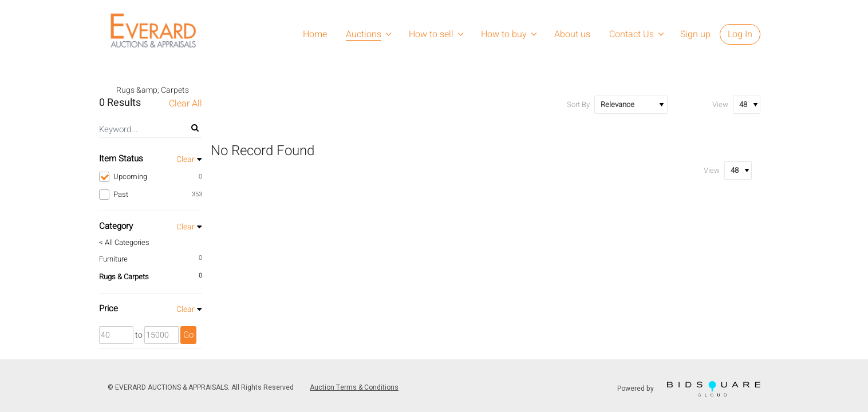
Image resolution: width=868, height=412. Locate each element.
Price (108, 308)
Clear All (186, 104)
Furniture (113, 259)
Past (151, 195)
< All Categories (124, 243)
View (720, 104)
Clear (186, 159)
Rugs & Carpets (124, 277)
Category (116, 226)
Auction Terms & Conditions (354, 387)
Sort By (578, 104)
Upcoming (151, 177)
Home (315, 34)
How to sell (431, 34)
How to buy (504, 34)
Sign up (695, 34)
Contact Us (632, 34)
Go (188, 335)
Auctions (364, 34)
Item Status (121, 159)
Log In (740, 34)
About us (572, 34)
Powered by (689, 389)
